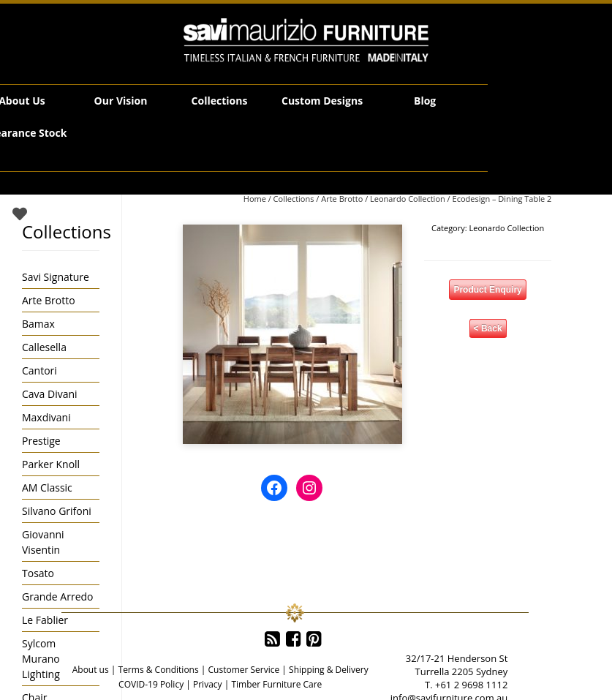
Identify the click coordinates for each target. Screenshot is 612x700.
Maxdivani (46, 417)
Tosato (38, 573)
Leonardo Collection (408, 199)
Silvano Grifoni (57, 511)
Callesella (44, 347)
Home (255, 199)
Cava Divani (50, 394)
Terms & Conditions (159, 670)
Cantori (39, 370)
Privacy (208, 684)
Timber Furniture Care (276, 684)
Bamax (38, 324)
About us (91, 670)
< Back (488, 328)
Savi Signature (56, 277)
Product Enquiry (487, 290)
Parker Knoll (51, 464)
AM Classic (47, 488)
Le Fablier (45, 620)
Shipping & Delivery (329, 670)
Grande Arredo (57, 596)
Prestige (41, 441)
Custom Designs (322, 101)
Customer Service (244, 670)
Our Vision (121, 101)
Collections (220, 101)
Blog (425, 101)
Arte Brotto (342, 199)
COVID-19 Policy (151, 684)
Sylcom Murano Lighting (41, 659)
